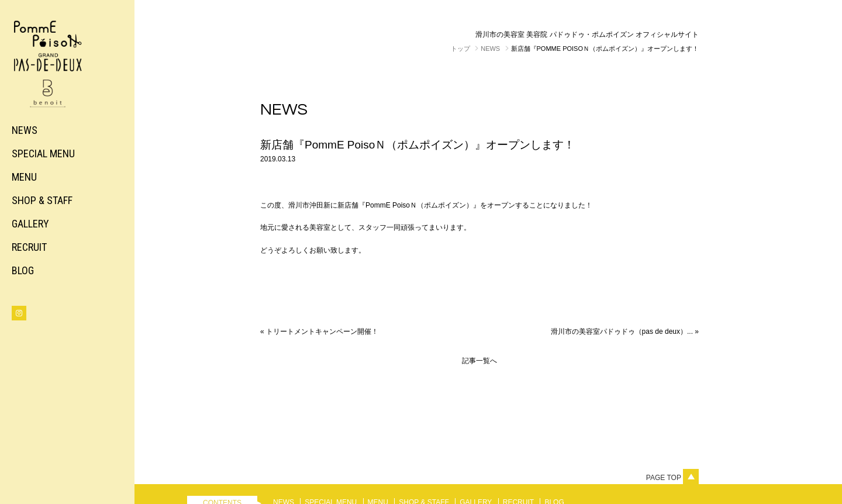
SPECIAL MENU (43, 153)
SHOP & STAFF (42, 200)
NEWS (25, 130)
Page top (672, 478)
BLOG (23, 270)
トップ (460, 49)
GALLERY (30, 224)
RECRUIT (29, 247)
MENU (24, 177)
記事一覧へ (479, 361)
